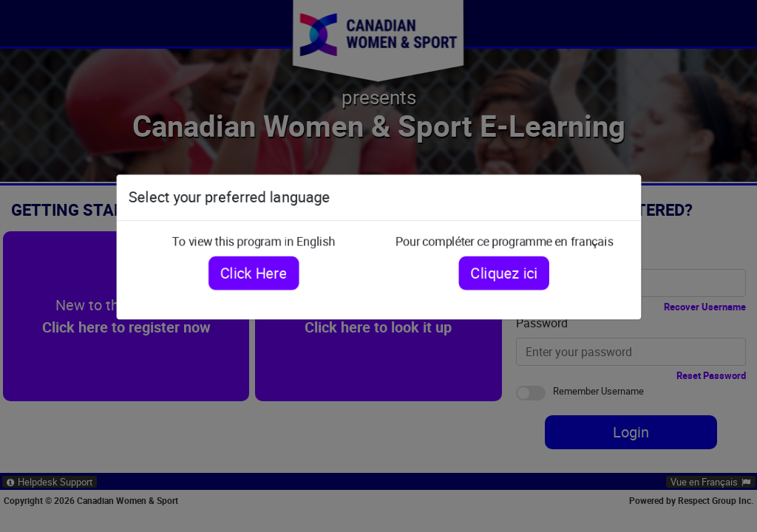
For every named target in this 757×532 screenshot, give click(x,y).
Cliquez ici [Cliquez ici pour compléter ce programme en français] (508, 272)
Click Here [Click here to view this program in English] (249, 272)
